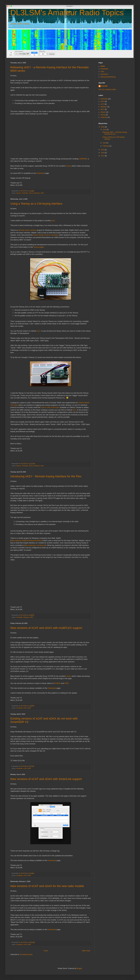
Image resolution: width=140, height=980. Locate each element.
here (38, 331)
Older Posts (86, 951)
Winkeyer (37, 193)
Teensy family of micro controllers (46, 235)
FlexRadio (25, 193)
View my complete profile (107, 89)
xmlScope (104, 117)
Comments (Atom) (26, 955)
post (53, 221)
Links (102, 72)
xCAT (25, 708)
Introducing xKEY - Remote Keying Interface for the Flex (46, 476)
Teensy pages (39, 247)
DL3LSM (104, 86)
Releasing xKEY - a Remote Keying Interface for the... (115, 133)
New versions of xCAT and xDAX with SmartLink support (46, 779)
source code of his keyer (50, 407)
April (105, 143)
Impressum (104, 74)
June (105, 130)
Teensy (31, 193)
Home (46, 951)
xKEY (42, 193)
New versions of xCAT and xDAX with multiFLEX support (46, 628)
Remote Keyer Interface (27, 230)
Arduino (19, 193)
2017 (103, 156)
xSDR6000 (83, 159)
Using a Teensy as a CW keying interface (36, 204)
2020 (103, 127)
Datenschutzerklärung (108, 77)
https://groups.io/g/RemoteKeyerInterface (26, 540)
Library (69, 166)
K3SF (66, 683)
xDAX (29, 708)
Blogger (79, 968)
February (106, 146)
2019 (103, 150)
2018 (103, 153)
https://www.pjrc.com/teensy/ (35, 545)
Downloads (40, 173)
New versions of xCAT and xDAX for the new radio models (47, 886)
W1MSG (57, 683)
